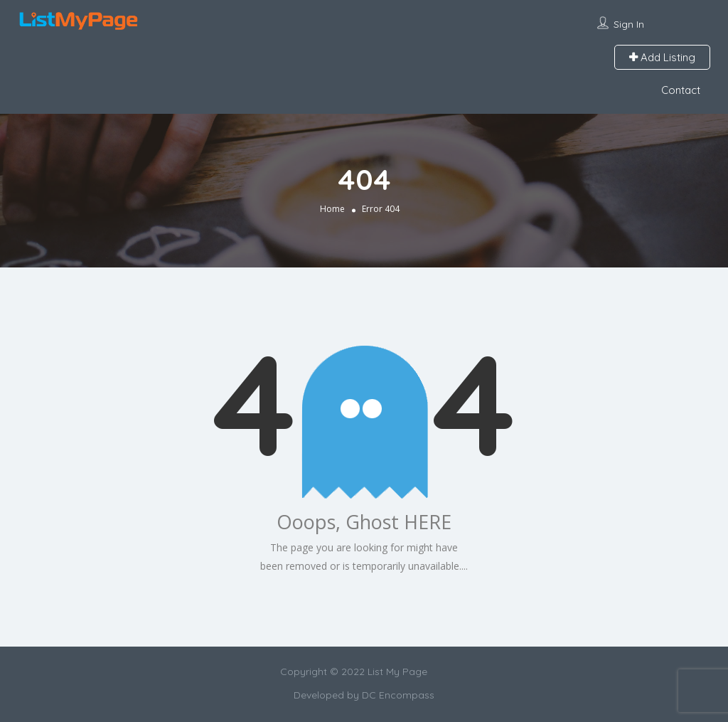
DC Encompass (398, 695)
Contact (681, 90)
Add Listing (662, 57)
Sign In (629, 24)
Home (332, 209)
